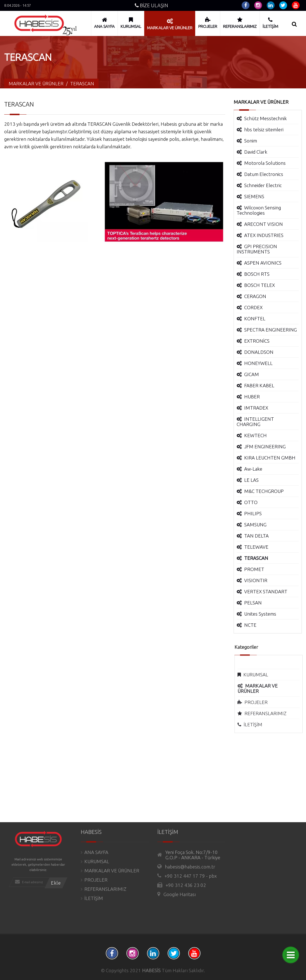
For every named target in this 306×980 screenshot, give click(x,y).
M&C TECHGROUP (264, 491)
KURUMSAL (259, 675)
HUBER (252, 397)
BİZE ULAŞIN (151, 5)
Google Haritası (180, 894)
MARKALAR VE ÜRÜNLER (112, 871)
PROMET (254, 569)
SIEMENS (254, 196)
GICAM (252, 374)
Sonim (251, 141)
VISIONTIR (256, 580)
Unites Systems (260, 614)
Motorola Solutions (265, 163)
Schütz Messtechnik (265, 118)
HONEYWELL (258, 363)
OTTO (251, 502)
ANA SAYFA (96, 852)
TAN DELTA (256, 536)
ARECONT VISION (264, 224)
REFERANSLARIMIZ (269, 713)
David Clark (256, 152)
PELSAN (253, 603)
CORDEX (253, 307)
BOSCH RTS (257, 274)
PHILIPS (253, 513)
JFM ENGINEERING (265, 447)
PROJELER (259, 702)
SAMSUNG (255, 525)
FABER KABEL (259, 385)
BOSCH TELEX (260, 285)
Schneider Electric (263, 185)
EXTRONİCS (257, 341)
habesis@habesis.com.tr (190, 867)
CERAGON (255, 296)
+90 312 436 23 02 (186, 885)
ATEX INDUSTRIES (264, 235)
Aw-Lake (253, 469)
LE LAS (251, 480)
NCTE (250, 625)
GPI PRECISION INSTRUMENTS (257, 249)
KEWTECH (255, 435)
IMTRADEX (256, 408)
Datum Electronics (264, 174)
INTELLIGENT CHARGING (255, 422)
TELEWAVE (256, 547)
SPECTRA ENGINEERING (270, 330)
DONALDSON (259, 352)
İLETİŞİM (256, 724)
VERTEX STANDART (266, 591)
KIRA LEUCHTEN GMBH (270, 458)
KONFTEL (255, 319)
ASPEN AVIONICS (263, 263)
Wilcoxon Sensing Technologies (259, 210)
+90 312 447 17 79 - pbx (191, 876)
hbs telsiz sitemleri (264, 130)
